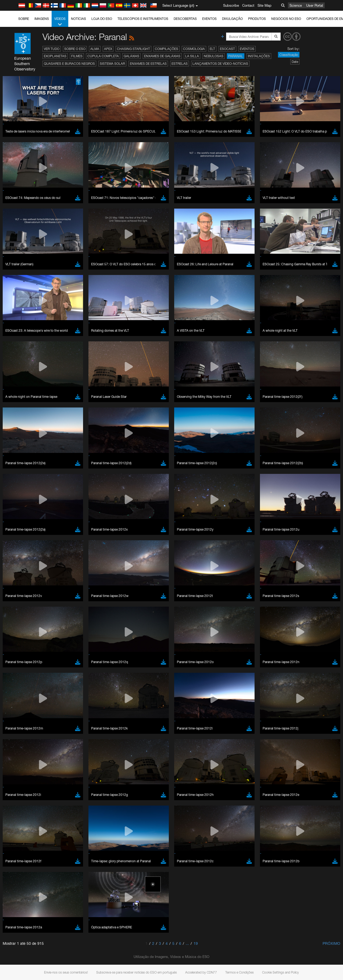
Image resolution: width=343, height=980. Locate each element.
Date (295, 62)
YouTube (12, 581)
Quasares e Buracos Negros (69, 64)
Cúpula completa (103, 56)
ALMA (95, 49)
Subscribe (231, 5)
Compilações (167, 49)
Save (17, 769)
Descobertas (185, 19)
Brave (21, 670)
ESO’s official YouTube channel (126, 581)
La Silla (192, 56)
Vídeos (60, 22)
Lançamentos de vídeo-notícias (220, 64)
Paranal (236, 56)
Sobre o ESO (75, 49)
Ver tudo (52, 49)
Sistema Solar (112, 64)
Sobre (24, 19)
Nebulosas (214, 56)
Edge (20, 680)
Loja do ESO (102, 19)
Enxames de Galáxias (162, 56)
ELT (212, 49)
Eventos (209, 19)
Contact (248, 5)
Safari (20, 690)
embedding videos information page (309, 586)
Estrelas (180, 64)
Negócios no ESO (286, 19)
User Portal (315, 5)
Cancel (43, 769)
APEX (108, 49)
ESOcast (227, 49)
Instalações (259, 56)
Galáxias (131, 56)
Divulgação (232, 19)
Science (296, 5)
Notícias (78, 19)
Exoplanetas (55, 56)
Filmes (77, 56)
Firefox (21, 685)
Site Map (265, 5)
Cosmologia (194, 49)
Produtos (257, 19)
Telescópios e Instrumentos (143, 19)
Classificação (289, 55)
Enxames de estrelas (148, 64)
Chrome (22, 675)
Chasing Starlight (133, 49)
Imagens (42, 19)
